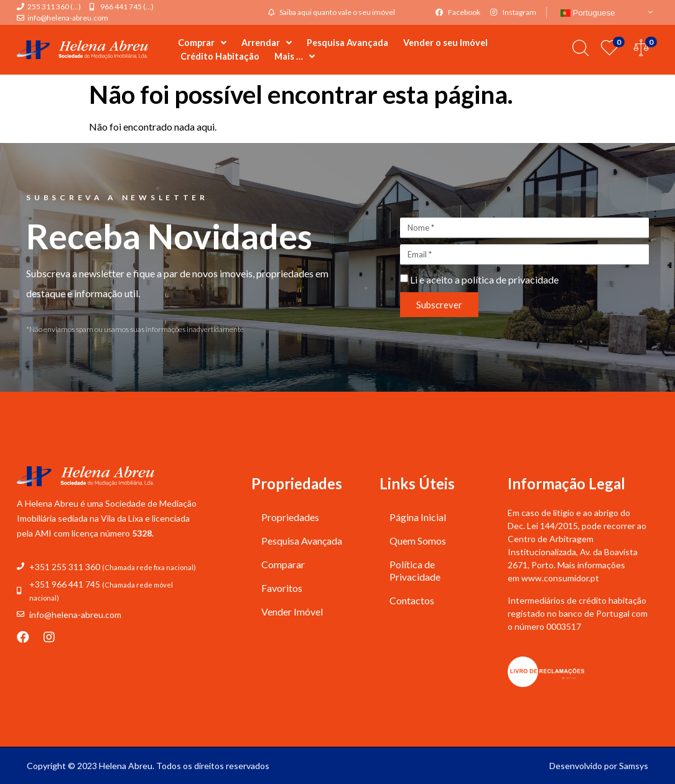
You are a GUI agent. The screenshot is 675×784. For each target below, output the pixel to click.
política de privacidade (510, 279)
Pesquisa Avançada (347, 43)
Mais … (295, 57)
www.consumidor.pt (560, 578)
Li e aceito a (484, 279)
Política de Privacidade (415, 570)
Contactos (412, 600)
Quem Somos (418, 541)
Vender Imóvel (292, 611)
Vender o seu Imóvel (445, 43)
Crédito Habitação (220, 56)
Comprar (202, 43)
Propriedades (290, 517)
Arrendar (267, 43)
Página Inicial (418, 517)
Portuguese (588, 13)
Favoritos (282, 588)
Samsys (634, 766)
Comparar (283, 564)
